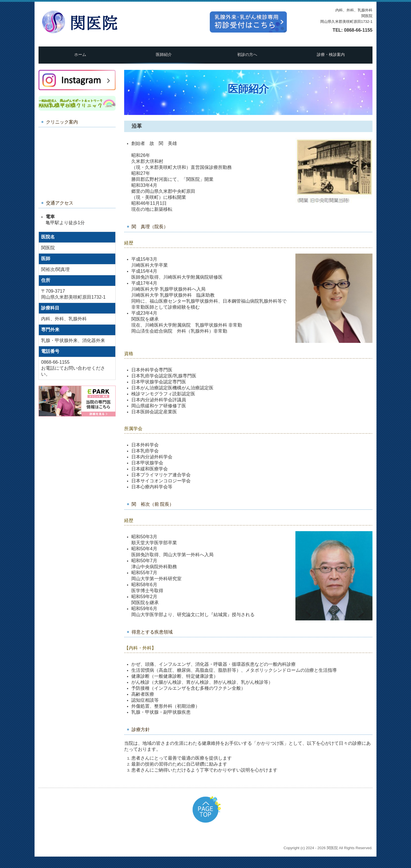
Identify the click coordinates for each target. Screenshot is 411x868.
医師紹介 (164, 55)
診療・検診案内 (331, 55)
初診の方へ (247, 55)
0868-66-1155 (358, 30)
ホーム (80, 55)
